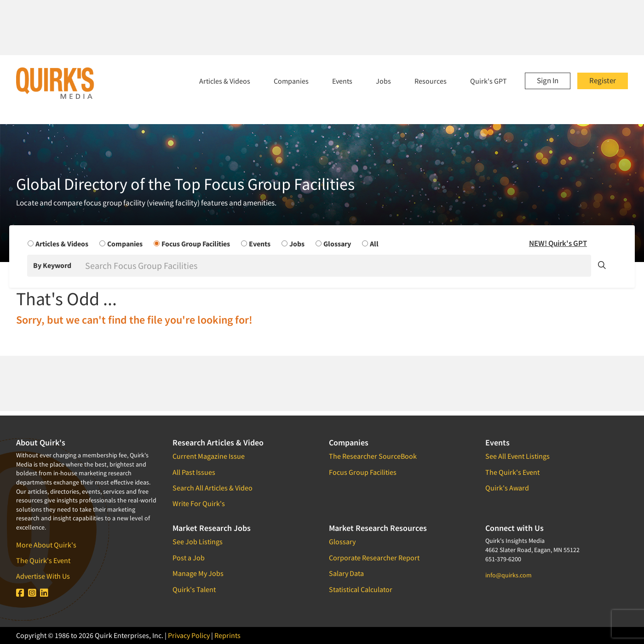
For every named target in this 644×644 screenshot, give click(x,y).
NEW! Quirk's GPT (558, 243)
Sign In (548, 80)
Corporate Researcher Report (374, 558)
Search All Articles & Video (213, 488)
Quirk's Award (507, 488)
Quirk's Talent (194, 589)
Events (342, 81)
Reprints (227, 635)
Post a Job (189, 558)
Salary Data (346, 573)
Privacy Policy (189, 635)
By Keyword (52, 265)
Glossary (342, 541)
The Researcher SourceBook (373, 456)
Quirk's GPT (489, 81)
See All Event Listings (517, 456)
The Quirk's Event (43, 560)
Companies (291, 81)
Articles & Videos (225, 81)
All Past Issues (194, 472)
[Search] (337, 266)
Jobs (383, 81)
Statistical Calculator (361, 589)
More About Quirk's (46, 545)
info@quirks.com (509, 575)
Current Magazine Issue (209, 456)
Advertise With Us (43, 576)
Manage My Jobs (198, 573)
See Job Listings (198, 541)
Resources (431, 81)
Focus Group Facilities (363, 472)
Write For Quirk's (199, 503)
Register (603, 80)
